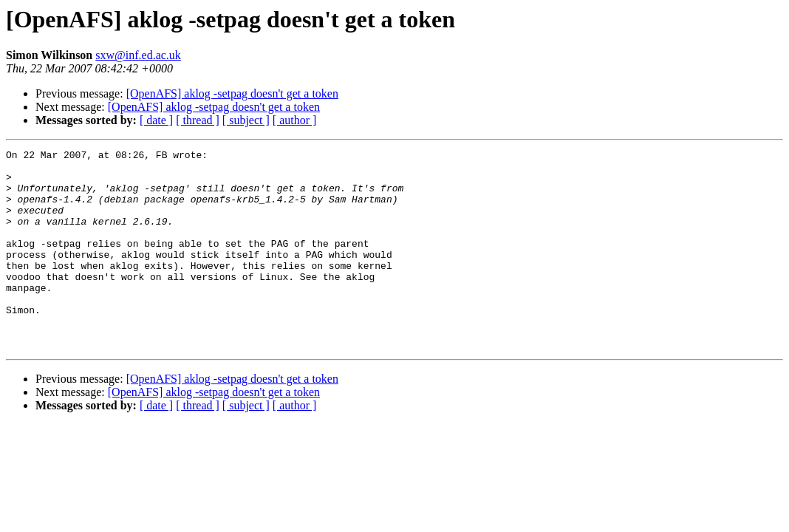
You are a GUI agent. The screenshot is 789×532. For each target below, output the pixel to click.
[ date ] (156, 120)
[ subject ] (246, 120)
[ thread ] (198, 120)
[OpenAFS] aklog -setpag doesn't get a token (232, 93)
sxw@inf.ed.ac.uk (138, 55)
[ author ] (295, 120)
